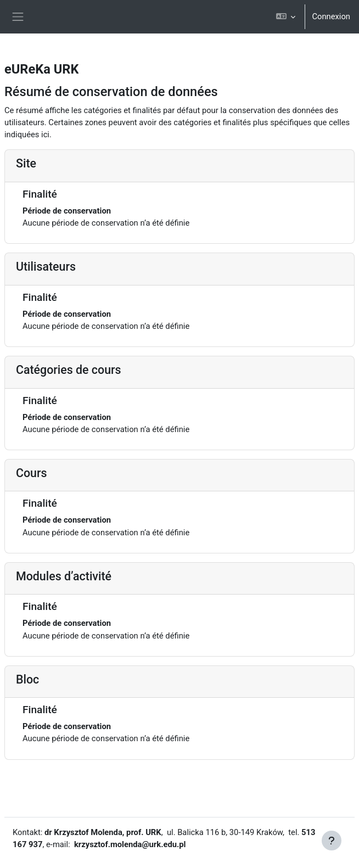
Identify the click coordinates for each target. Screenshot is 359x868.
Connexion (331, 16)
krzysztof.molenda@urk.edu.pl (130, 844)
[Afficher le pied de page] (332, 841)
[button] (286, 17)
